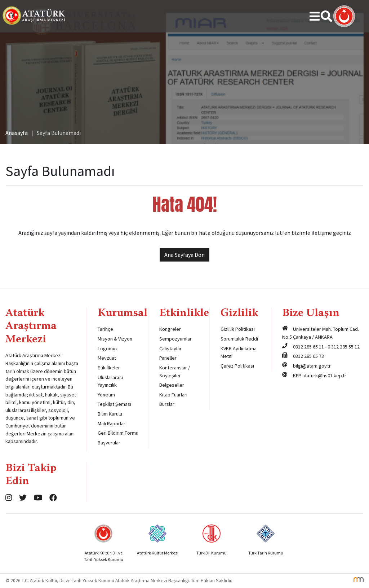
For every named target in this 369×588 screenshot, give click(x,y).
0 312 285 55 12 (344, 347)
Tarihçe (105, 329)
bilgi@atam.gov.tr (312, 366)
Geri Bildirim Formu (118, 433)
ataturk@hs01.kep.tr (324, 376)
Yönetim (106, 395)
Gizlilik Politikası (238, 329)
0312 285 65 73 (308, 356)
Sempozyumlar (175, 339)
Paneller (168, 358)
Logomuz (108, 348)
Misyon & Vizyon (115, 339)
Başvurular (109, 443)
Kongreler (170, 329)
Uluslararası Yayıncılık (110, 381)
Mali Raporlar (112, 424)
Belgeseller (172, 385)
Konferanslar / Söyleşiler (175, 372)
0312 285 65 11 (308, 347)
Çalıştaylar (170, 348)
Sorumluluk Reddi (239, 339)
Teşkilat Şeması (114, 404)
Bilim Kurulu (110, 414)
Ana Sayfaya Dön (184, 255)
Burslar (167, 404)
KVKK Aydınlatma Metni (239, 352)
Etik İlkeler (109, 368)
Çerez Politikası (237, 366)
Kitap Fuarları (173, 395)
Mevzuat (107, 358)
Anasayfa (17, 133)
